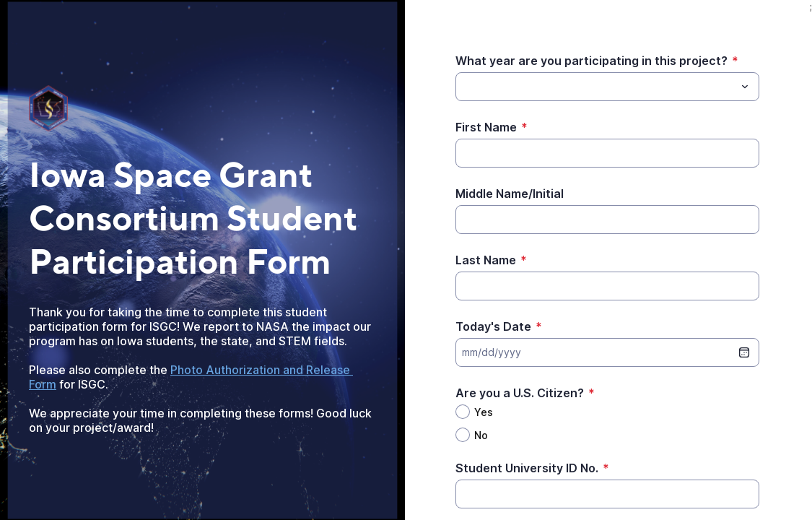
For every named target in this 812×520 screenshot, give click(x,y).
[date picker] (744, 352)
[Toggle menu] (745, 87)
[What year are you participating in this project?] (464, 87)
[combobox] (607, 87)
